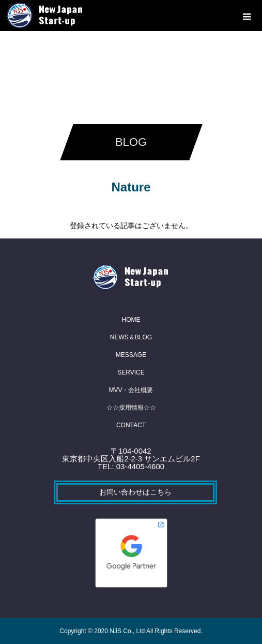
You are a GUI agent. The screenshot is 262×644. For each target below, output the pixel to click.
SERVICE (131, 372)
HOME (131, 320)
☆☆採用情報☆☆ (131, 408)
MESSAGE (131, 355)
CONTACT (131, 425)
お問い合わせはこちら (135, 492)
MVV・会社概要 (131, 390)
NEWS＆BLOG (131, 337)
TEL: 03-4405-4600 (131, 466)
